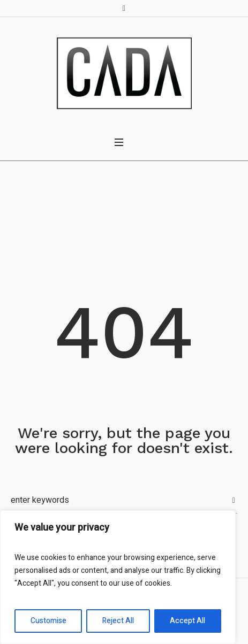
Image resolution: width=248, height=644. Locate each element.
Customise (48, 621)
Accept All (187, 621)
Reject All (118, 621)
